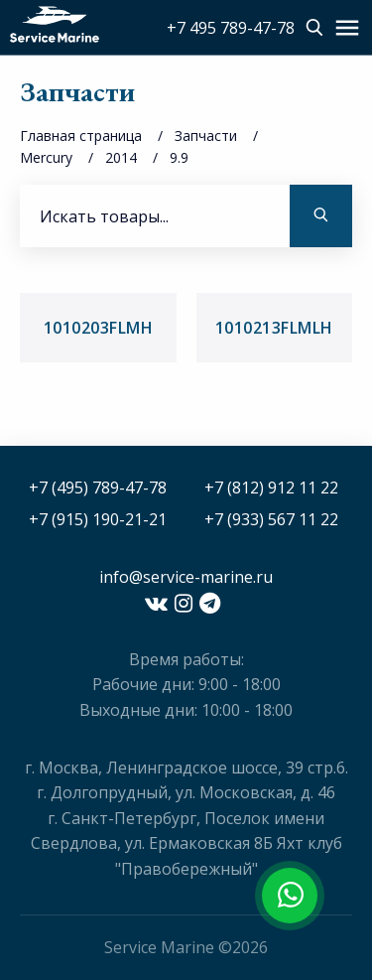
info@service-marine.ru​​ (186, 577)
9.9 (179, 157)
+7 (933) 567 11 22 (271, 519)
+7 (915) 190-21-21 (98, 519)
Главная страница (81, 136)
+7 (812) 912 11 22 (271, 488)
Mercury (46, 157)
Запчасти (206, 136)
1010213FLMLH (274, 328)
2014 (121, 157)
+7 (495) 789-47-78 (98, 488)
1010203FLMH (99, 328)
